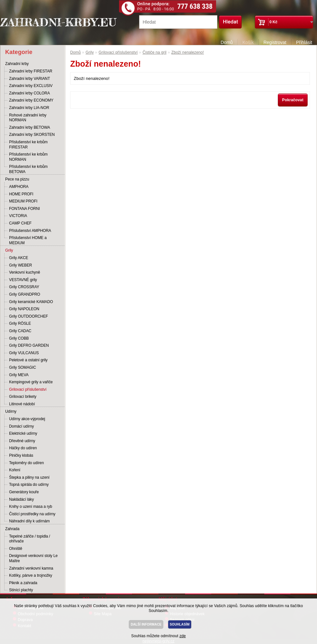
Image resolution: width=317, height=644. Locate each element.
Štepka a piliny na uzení (29, 477)
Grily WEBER (21, 265)
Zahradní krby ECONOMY (31, 100)
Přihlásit (304, 42)
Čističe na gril (155, 52)
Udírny (11, 411)
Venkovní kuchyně (25, 272)
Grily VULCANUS (24, 353)
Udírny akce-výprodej (27, 419)
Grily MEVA (19, 375)
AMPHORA (19, 187)
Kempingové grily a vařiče (31, 382)
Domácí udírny (22, 426)
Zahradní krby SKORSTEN (32, 135)
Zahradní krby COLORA (29, 93)
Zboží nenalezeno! (188, 52)
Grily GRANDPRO (25, 294)
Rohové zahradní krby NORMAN (28, 118)
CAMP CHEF (20, 223)
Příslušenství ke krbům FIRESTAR (28, 145)
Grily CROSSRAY (24, 287)
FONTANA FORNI (24, 209)
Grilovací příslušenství (28, 389)
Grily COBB (19, 338)
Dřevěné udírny (22, 441)
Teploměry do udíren (27, 463)
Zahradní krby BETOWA (30, 127)
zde (183, 636)
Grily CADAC (20, 331)
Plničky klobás (21, 455)
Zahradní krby (17, 64)
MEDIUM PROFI (23, 201)
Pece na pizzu (17, 179)
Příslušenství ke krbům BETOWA (28, 169)
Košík (248, 42)
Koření (15, 470)
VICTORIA (18, 216)
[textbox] (178, 22)
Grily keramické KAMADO (31, 302)
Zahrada (12, 529)
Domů (227, 42)
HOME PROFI (21, 194)
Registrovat (275, 42)
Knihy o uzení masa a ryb (31, 507)
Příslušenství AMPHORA (30, 231)
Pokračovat (293, 100)
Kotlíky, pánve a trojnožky (31, 575)
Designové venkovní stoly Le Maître (33, 558)
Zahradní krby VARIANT (29, 79)
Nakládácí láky (22, 499)
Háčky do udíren (23, 448)
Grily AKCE (19, 258)
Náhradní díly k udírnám (29, 521)
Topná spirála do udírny (29, 485)
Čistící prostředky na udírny (32, 514)
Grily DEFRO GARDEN (29, 345)
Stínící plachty (21, 590)
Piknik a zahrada (23, 583)
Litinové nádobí (22, 404)
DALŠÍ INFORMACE (146, 624)
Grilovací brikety (23, 397)
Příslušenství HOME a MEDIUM (28, 240)
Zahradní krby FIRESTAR (31, 71)
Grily (9, 250)
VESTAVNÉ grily (23, 280)
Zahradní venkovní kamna (31, 568)
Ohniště (16, 549)
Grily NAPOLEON (24, 309)
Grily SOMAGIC (22, 367)
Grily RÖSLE (20, 323)
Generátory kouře (24, 492)
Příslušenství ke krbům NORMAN (28, 157)
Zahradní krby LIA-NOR (29, 108)
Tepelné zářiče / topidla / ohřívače (30, 539)
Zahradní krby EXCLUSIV (31, 86)
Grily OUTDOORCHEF (28, 316)
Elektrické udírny (23, 433)
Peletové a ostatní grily (28, 360)
